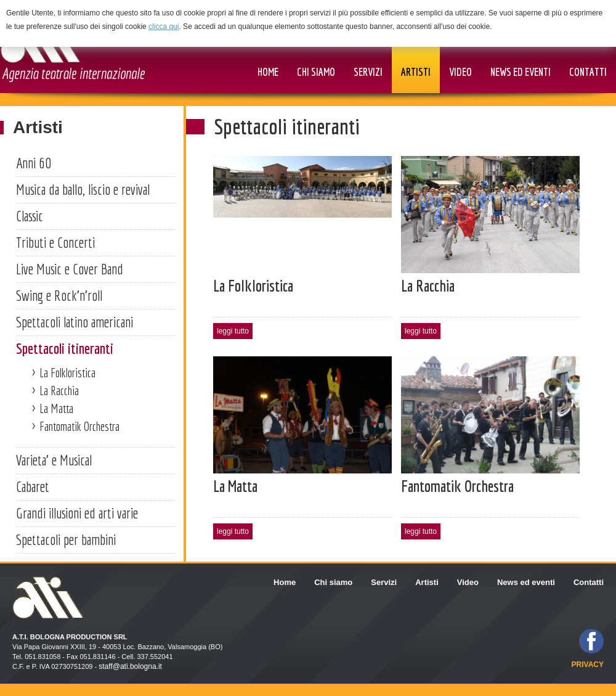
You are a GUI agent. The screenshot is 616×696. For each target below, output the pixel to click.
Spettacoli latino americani (75, 322)
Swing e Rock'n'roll (59, 295)
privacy (588, 665)
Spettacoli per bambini (66, 539)
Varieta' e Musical (54, 460)
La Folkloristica (67, 373)
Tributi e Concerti (55, 242)
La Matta (56, 408)
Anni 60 (34, 163)
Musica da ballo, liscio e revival (83, 189)
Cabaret (33, 486)
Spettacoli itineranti (65, 348)
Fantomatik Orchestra (79, 426)
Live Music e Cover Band (70, 269)
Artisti (38, 127)
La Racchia (59, 391)
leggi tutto (233, 331)
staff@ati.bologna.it (130, 666)
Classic (30, 216)
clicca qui (164, 27)
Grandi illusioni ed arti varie (77, 513)
